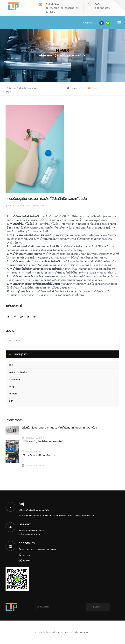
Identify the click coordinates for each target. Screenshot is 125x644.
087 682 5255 (102, 8)
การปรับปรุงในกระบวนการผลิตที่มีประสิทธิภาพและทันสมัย (46, 199)
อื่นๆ (11, 401)
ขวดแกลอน (14, 379)
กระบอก (13, 394)
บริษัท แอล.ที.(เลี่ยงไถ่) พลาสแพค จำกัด (43, 441)
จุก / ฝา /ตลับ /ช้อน (18, 372)
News (93, 88)
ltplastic (27, 561)
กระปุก (12, 387)
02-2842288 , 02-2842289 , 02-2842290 (40, 549)
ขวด (11, 365)
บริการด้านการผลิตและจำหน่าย (38, 455)
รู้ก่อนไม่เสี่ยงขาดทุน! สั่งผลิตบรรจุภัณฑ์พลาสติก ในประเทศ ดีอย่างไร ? (59, 428)
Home (72, 88)
